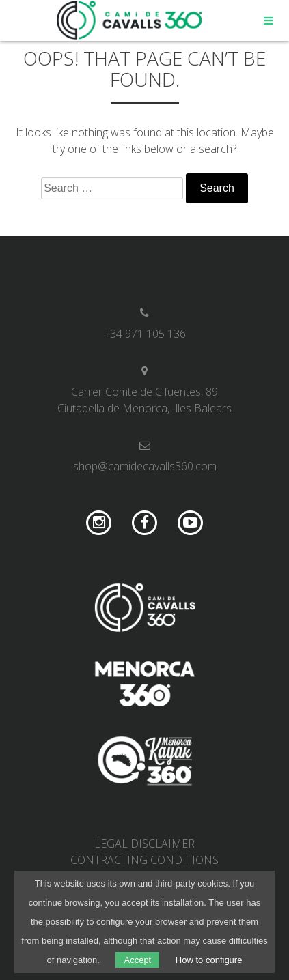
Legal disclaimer (144, 844)
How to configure (209, 960)
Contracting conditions (144, 860)
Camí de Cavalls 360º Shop (130, 20)
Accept (137, 960)
